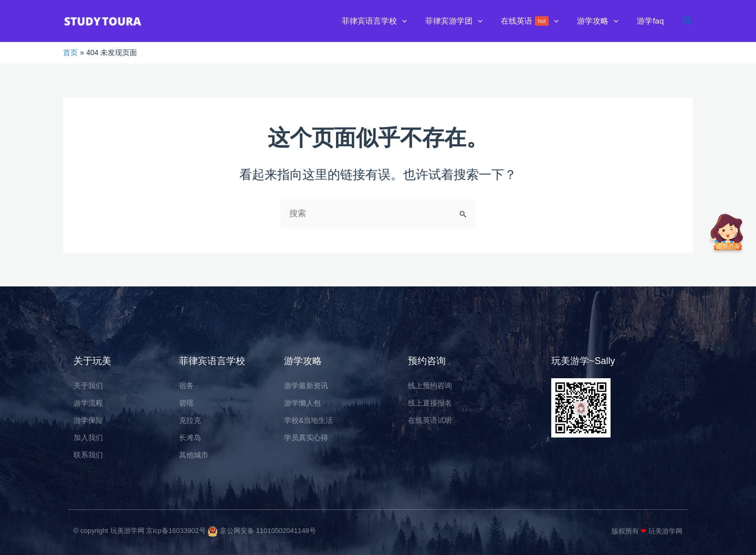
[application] (413, 21)
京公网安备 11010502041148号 (270, 531)
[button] (386, 21)
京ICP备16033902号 (183, 531)
